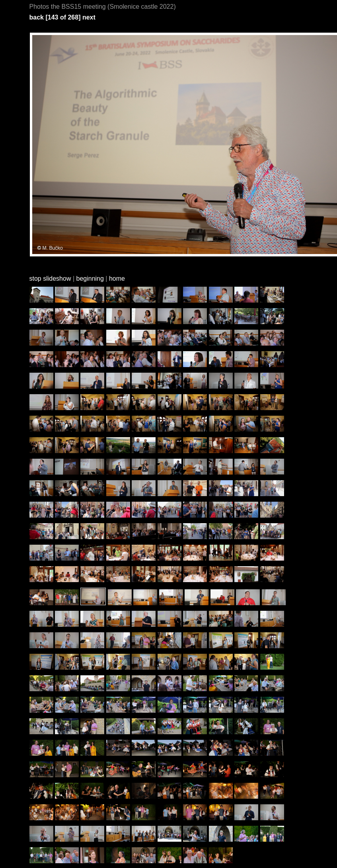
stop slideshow (50, 279)
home (117, 279)
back (37, 17)
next (89, 17)
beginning (90, 279)
